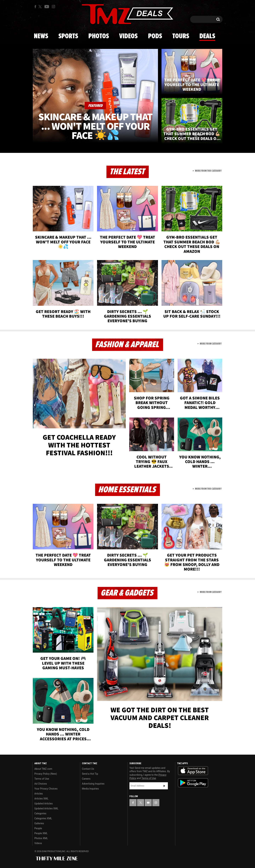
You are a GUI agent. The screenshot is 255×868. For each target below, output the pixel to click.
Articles (39, 794)
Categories (40, 813)
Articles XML (41, 799)
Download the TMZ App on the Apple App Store (193, 771)
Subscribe (164, 786)
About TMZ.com (43, 769)
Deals (207, 36)
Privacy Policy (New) (46, 774)
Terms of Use (42, 779)
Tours (181, 36)
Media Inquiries (90, 789)
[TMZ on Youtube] (47, 7)
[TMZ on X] (41, 7)
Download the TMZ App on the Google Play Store (193, 783)
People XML (41, 833)
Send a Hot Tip (90, 774)
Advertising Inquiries (93, 784)
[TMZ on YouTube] (148, 803)
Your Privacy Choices (46, 789)
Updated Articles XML (46, 808)
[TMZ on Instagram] (53, 7)
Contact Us (88, 769)
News (41, 36)
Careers (86, 779)
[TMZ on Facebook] (35, 7)
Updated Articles (43, 804)
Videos (128, 36)
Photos (99, 36)
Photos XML (41, 838)
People (38, 828)
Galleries (39, 823)
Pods (155, 36)
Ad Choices (41, 784)
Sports (68, 36)
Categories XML (43, 818)
